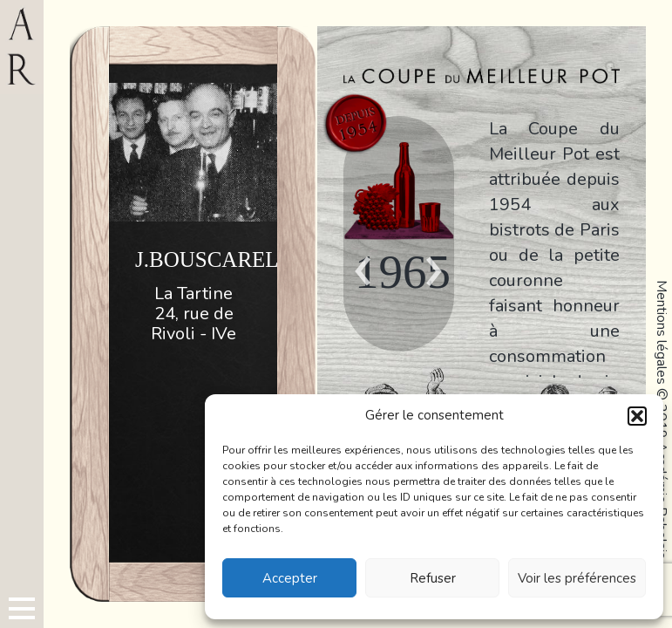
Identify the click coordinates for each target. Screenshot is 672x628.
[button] (637, 416)
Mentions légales (662, 332)
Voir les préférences (577, 578)
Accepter (290, 578)
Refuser (433, 578)
